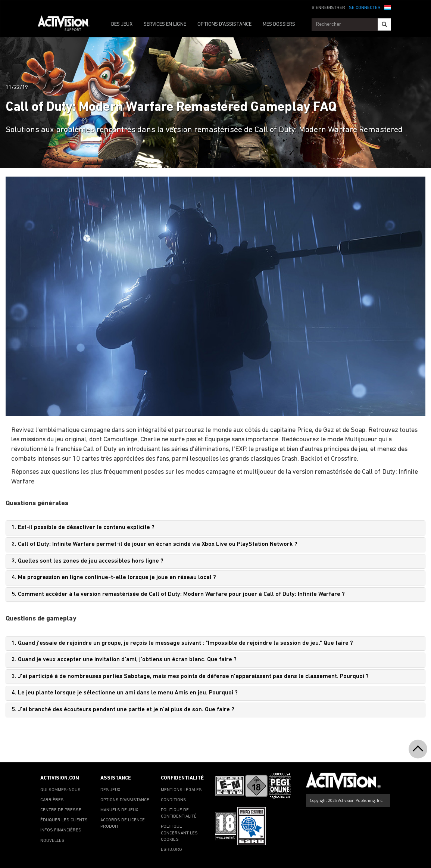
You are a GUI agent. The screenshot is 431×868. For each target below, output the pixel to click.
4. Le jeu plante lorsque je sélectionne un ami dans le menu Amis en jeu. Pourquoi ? (125, 693)
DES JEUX (122, 24)
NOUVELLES (52, 841)
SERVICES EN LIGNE (165, 24)
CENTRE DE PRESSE (61, 810)
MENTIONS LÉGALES (181, 790)
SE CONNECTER (365, 8)
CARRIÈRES (52, 800)
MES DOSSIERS (279, 24)
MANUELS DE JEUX (119, 810)
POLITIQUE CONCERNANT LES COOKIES (179, 833)
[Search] (384, 24)
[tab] (215, 528)
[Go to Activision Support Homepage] (67, 25)
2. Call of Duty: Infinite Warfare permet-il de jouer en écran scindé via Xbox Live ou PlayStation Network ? (154, 544)
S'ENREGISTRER (328, 8)
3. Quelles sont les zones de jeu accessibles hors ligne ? (88, 561)
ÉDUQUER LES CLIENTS (64, 820)
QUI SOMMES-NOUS (60, 790)
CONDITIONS (174, 800)
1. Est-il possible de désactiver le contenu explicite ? (83, 528)
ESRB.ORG (171, 850)
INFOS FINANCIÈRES (61, 830)
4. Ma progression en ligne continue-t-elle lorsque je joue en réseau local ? (114, 578)
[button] (388, 7)
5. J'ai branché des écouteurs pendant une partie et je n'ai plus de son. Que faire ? (123, 710)
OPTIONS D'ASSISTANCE (224, 24)
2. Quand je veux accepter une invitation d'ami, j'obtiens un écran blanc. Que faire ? (124, 660)
